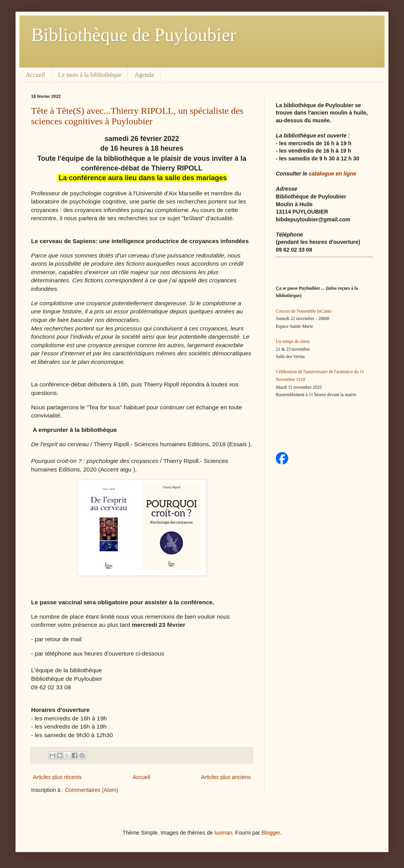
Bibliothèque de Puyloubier (134, 35)
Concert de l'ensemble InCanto (304, 311)
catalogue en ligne (333, 174)
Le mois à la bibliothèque (90, 75)
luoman (223, 833)
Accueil (35, 75)
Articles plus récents (57, 777)
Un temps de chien (293, 342)
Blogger (271, 833)
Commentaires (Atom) (91, 790)
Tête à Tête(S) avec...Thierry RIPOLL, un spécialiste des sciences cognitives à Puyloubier (137, 116)
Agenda (144, 75)
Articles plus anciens (226, 777)
